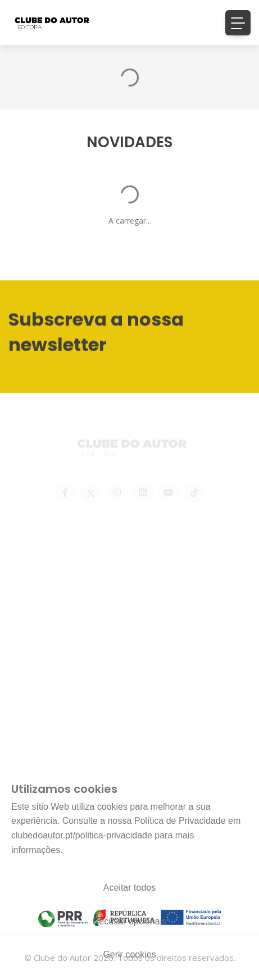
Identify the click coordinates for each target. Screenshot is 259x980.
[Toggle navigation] (238, 23)
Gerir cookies (129, 954)
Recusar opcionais (130, 921)
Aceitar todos (129, 888)
